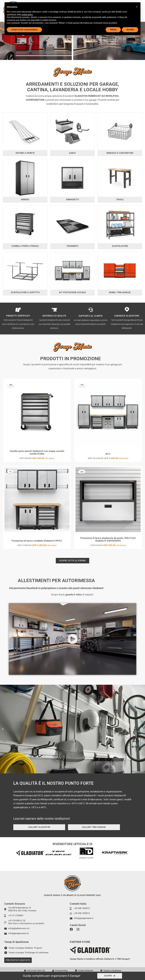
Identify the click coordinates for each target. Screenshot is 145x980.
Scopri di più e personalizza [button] (24, 30)
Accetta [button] (130, 30)
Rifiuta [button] (113, 30)
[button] (3, 41)
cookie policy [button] (27, 15)
